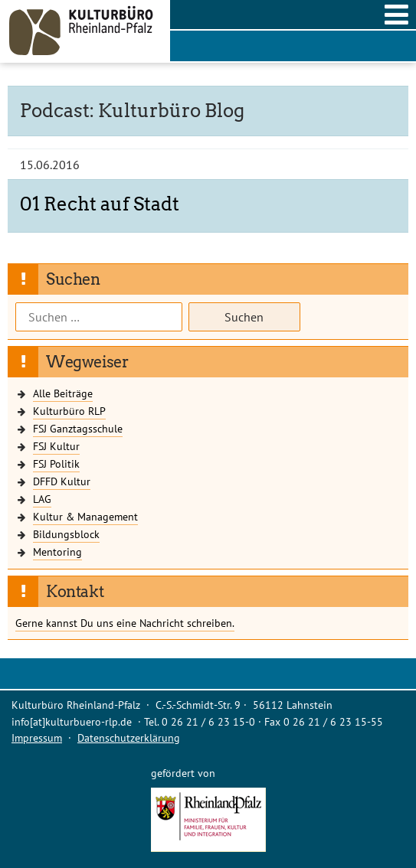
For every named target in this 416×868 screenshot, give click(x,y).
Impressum (37, 737)
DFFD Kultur (62, 481)
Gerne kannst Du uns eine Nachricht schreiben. (125, 623)
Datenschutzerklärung (129, 737)
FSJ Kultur (56, 446)
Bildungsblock (66, 534)
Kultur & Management (85, 516)
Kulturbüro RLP (69, 411)
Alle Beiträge (63, 393)
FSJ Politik (56, 463)
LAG (42, 499)
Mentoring (57, 551)
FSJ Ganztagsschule (78, 428)
